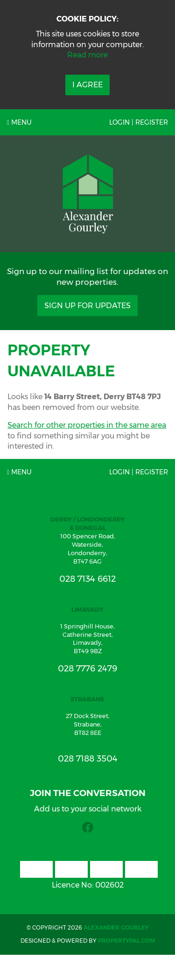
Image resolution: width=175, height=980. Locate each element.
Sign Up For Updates (87, 306)
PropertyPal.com (126, 941)
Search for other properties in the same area (87, 425)
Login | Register (139, 122)
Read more (87, 55)
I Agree (87, 85)
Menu (19, 122)
